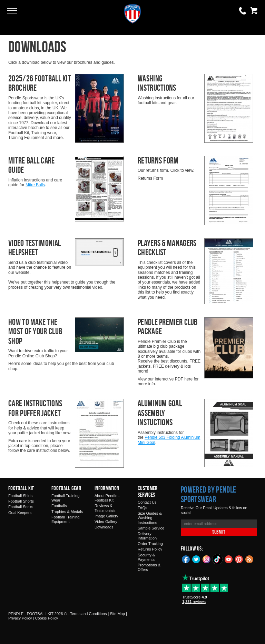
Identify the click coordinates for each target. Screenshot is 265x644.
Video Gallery (106, 522)
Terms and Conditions (88, 614)
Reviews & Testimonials (105, 508)
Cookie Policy (46, 618)
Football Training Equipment (65, 519)
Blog (249, 559)
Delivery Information (147, 536)
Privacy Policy (20, 618)
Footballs (59, 506)
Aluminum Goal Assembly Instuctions (160, 413)
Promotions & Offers (149, 567)
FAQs (143, 508)
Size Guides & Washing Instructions (150, 518)
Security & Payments (146, 557)
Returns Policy (150, 549)
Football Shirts (20, 496)
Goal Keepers (20, 513)
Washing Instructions (157, 83)
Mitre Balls (35, 185)
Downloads (104, 527)
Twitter (196, 559)
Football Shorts (21, 501)
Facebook (186, 559)
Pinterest (239, 559)
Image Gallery (106, 516)
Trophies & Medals (67, 512)
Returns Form (158, 160)
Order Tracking (150, 544)
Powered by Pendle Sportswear (208, 494)
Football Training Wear (65, 498)
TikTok (218, 559)
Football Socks (21, 507)
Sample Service (151, 528)
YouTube (229, 559)
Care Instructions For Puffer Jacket (35, 408)
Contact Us (147, 502)
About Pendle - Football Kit (107, 498)
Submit (219, 532)
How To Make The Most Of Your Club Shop (35, 331)
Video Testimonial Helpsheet (35, 248)
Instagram (207, 559)
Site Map (117, 614)
